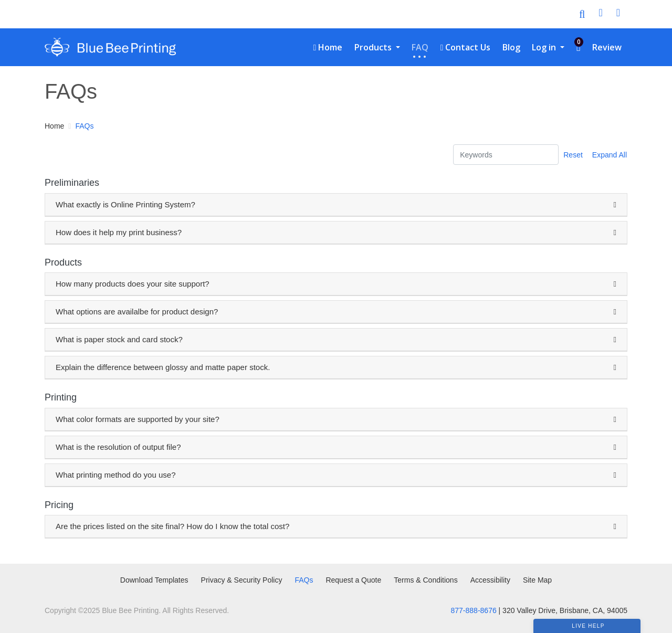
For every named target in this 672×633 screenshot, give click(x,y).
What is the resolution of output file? (118, 447)
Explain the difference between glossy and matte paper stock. (163, 367)
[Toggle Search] (582, 14)
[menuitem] (328, 47)
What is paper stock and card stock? (119, 339)
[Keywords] (506, 155)
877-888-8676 (474, 610)
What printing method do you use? (115, 475)
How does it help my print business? (119, 232)
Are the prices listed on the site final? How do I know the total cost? (172, 526)
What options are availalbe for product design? (137, 312)
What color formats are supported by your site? (138, 419)
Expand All (610, 155)
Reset (573, 155)
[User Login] (600, 14)
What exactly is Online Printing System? (125, 204)
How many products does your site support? (133, 284)
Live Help (588, 626)
